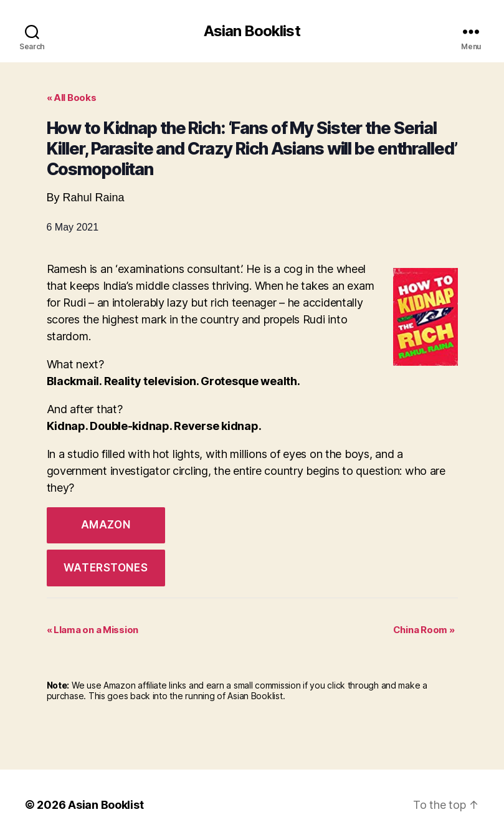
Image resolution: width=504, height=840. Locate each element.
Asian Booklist (252, 31)
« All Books (72, 98)
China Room (424, 630)
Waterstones (106, 568)
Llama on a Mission (93, 630)
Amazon (106, 525)
